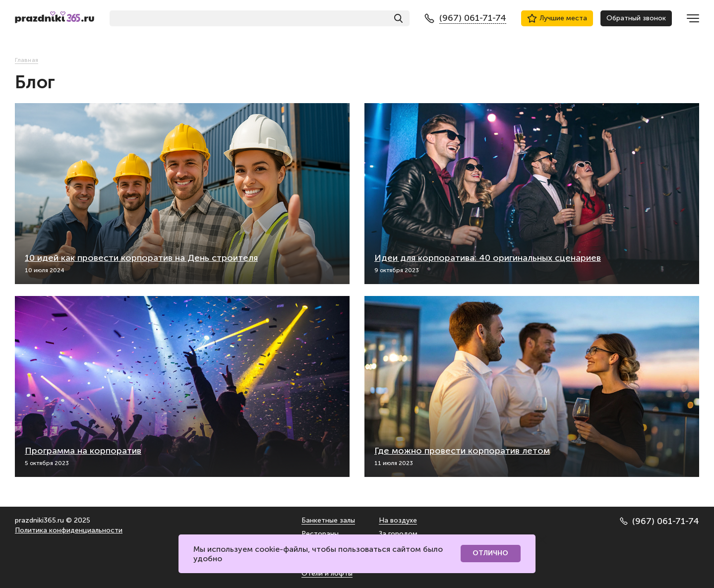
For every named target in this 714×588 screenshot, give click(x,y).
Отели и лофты (327, 573)
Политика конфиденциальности (69, 530)
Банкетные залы (328, 520)
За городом (398, 534)
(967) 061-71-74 (659, 521)
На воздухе (398, 520)
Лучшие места (557, 18)
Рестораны (320, 534)
